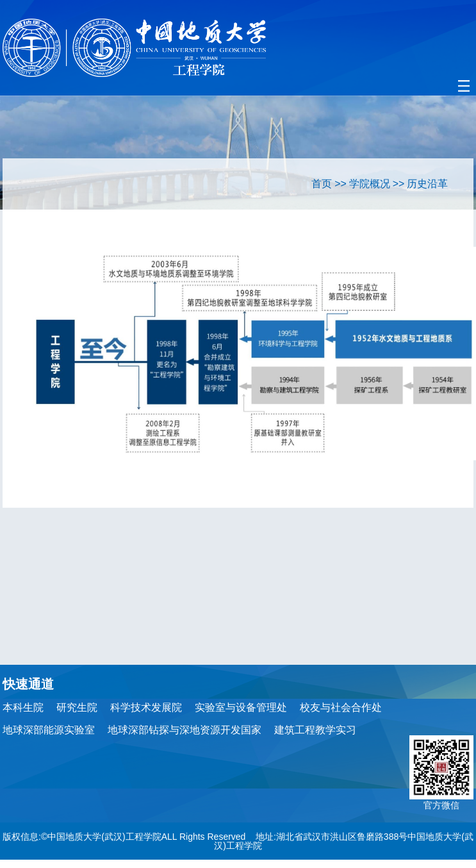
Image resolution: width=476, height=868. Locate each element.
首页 (322, 184)
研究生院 (77, 707)
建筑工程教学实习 (315, 730)
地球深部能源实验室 (49, 730)
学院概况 (370, 184)
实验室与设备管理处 (241, 707)
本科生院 (23, 707)
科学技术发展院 (146, 707)
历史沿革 (427, 184)
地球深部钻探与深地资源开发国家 (185, 730)
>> (341, 184)
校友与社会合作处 (341, 707)
